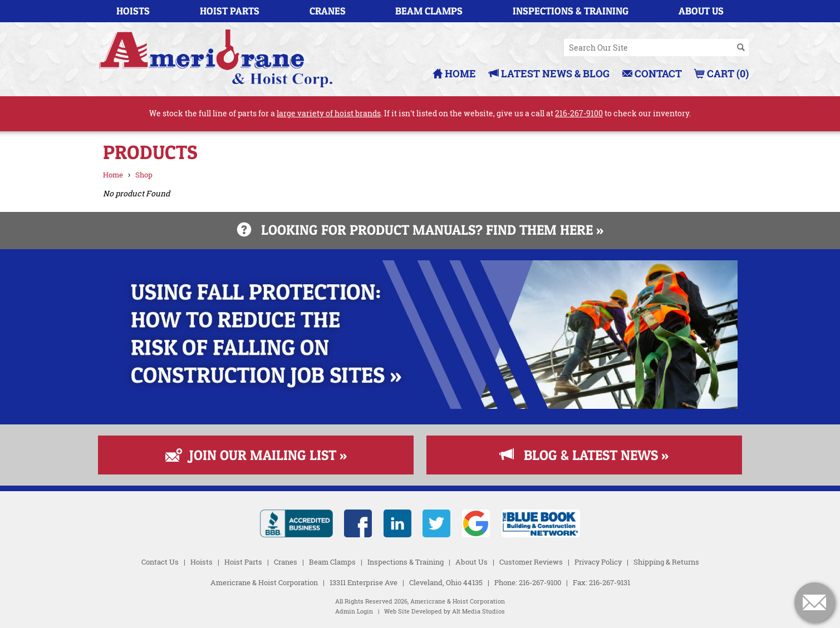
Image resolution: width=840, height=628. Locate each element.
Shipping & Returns (666, 562)
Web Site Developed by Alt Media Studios (444, 611)
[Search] (741, 48)
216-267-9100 (579, 113)
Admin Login (354, 611)
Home (454, 73)
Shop (144, 175)
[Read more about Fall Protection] (420, 406)
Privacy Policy (598, 562)
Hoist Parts (230, 11)
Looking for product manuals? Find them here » (420, 230)
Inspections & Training (571, 11)
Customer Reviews (531, 562)
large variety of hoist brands (329, 113)
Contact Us (160, 562)
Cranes (328, 11)
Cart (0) (722, 73)
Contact (652, 73)
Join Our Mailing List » (256, 455)
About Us (701, 11)
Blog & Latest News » (584, 455)
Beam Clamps (429, 11)
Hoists (133, 11)
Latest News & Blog (549, 73)
